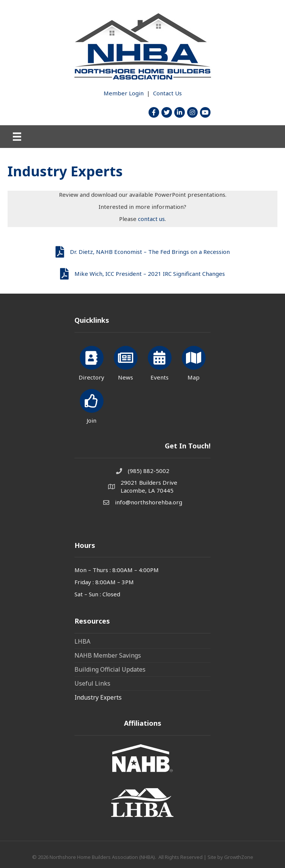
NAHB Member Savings (108, 655)
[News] (126, 362)
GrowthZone (239, 857)
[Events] (160, 362)
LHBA (82, 641)
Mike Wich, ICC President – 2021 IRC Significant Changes (150, 274)
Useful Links (92, 683)
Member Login (124, 93)
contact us (151, 219)
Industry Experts (98, 697)
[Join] (92, 405)
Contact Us (167, 93)
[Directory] (92, 362)
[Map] (194, 362)
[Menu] (17, 137)
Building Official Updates (110, 669)
